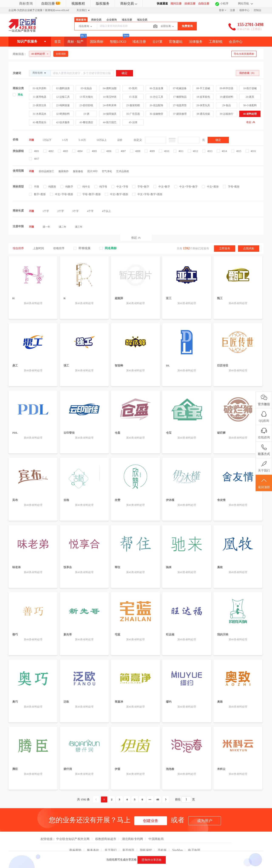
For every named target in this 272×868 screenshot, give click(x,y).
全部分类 (168, 27)
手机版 (162, 842)
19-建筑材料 (227, 97)
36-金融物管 (156, 114)
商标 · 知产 (75, 42)
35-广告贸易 (133, 114)
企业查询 (112, 20)
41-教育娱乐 (40, 122)
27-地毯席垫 (180, 105)
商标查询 (26, 4)
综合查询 (86, 27)
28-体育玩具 (203, 105)
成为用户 (205, 813)
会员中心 (236, 42)
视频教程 (78, 4)
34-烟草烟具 (110, 114)
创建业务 (151, 813)
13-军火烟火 (86, 97)
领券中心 (244, 10)
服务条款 (93, 842)
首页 (58, 42)
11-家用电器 (40, 97)
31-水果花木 (40, 114)
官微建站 (176, 42)
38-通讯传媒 (203, 114)
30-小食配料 (250, 105)
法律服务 (196, 42)
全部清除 (61, 54)
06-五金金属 (156, 88)
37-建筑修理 (180, 114)
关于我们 (111, 842)
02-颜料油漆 (63, 88)
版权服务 (103, 4)
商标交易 (129, 4)
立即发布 (225, 248)
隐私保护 (146, 842)
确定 (218, 140)
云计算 (157, 42)
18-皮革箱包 (203, 97)
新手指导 (128, 842)
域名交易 (142, 20)
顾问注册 (176, 4)
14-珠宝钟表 (110, 97)
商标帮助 (75, 842)
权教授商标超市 (106, 831)
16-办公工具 (156, 97)
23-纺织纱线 (86, 105)
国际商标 (97, 42)
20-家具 (250, 97)
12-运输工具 (63, 97)
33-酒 (86, 114)
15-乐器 (133, 97)
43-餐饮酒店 (86, 122)
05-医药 (133, 88)
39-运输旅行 (227, 114)
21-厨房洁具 (40, 105)
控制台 (258, 10)
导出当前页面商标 (244, 54)
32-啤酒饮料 (63, 114)
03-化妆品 (86, 88)
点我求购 (249, 248)
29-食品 (227, 105)
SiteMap (178, 842)
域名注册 (127, 20)
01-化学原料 (40, 88)
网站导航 (245, 4)
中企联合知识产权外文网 (73, 831)
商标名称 (40, 73)
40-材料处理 (250, 114)
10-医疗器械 (250, 88)
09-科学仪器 (227, 88)
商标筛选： (20, 54)
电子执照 (194, 842)
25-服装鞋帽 (133, 105)
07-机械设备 (180, 88)
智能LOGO (118, 42)
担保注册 (190, 4)
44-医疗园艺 (110, 122)
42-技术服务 (63, 122)
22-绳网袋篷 (63, 105)
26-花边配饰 (156, 105)
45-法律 (133, 122)
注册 (232, 10)
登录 (221, 10)
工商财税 (216, 42)
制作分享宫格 (152, 860)
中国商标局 (156, 831)
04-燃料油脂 (110, 88)
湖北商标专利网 (133, 831)
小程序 (224, 4)
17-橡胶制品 (180, 97)
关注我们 (83, 10)
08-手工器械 (203, 88)
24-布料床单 (110, 105)
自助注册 (51, 4)
